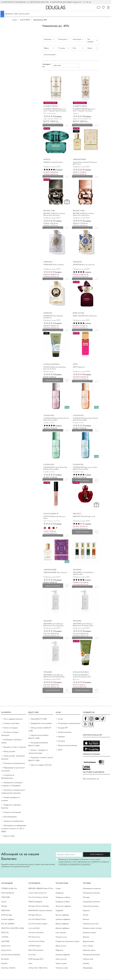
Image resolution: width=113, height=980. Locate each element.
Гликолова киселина (91, 906)
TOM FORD (6, 897)
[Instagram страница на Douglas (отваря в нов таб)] (91, 719)
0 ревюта (58, 116)
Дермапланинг (89, 941)
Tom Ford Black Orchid (37, 919)
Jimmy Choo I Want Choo (38, 968)
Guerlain (4, 963)
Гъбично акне (88, 959)
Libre (30, 963)
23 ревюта (59, 170)
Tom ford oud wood (36, 933)
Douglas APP (63, 728)
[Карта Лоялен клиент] (99, 7)
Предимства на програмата (41, 723)
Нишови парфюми (63, 955)
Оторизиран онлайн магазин (69, 723)
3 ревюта (58, 426)
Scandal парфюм (7, 919)
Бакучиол (86, 910)
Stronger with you (35, 915)
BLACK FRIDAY (25, 20)
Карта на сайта (9, 836)
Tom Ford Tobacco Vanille (38, 897)
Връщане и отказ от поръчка (15, 747)
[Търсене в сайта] (56, 14)
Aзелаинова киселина (91, 893)
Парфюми (59, 910)
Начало (15, 20)
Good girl (32, 955)
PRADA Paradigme (35, 902)
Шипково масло (89, 950)
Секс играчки (61, 933)
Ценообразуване (10, 817)
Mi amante (5, 959)
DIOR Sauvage (7, 915)
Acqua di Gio (6, 950)
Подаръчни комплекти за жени (68, 941)
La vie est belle (34, 928)
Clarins (4, 902)
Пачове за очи (61, 937)
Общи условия (9, 751)
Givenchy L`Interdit (8, 968)
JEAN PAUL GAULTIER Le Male (13, 928)
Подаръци (60, 893)
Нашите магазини (65, 732)
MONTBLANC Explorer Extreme (40, 910)
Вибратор (59, 950)
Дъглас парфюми (62, 915)
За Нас (60, 719)
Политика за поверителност (14, 763)
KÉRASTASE (6, 910)
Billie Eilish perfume (36, 950)
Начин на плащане (10, 728)
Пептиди (86, 897)
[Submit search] (2, 14)
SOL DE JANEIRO (8, 924)
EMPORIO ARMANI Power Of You (41, 888)
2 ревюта (88, 323)
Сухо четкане (88, 946)
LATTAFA (5, 937)
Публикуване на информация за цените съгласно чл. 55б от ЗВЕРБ (14, 829)
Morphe (4, 906)
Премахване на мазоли (92, 888)
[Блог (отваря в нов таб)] (85, 724)
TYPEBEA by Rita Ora (9, 888)
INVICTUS (5, 933)
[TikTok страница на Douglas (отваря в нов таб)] (103, 719)
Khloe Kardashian (8, 893)
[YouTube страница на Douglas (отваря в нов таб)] (97, 719)
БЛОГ (60, 750)
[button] (49, 39)
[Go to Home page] (56, 7)
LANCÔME (5, 941)
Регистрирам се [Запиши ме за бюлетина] (99, 854)
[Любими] (103, 7)
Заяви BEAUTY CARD (39, 719)
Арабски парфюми (63, 919)
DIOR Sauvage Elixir (36, 959)
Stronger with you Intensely (39, 906)
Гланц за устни (61, 959)
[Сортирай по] (66, 65)
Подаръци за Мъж (63, 902)
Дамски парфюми (62, 928)
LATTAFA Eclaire (34, 946)
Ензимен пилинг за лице (92, 928)
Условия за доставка (11, 723)
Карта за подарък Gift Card (41, 765)
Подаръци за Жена (63, 897)
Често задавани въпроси (13, 719)
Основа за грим (62, 968)
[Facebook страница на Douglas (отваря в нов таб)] (85, 719)
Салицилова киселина (91, 902)
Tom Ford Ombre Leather (38, 924)
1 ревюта (58, 221)
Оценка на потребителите (14, 821)
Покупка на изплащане (12, 812)
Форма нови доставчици (67, 745)
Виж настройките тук (91, 779)
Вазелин (86, 937)
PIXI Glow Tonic (34, 937)
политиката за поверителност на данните (75, 864)
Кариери (61, 737)
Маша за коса (61, 946)
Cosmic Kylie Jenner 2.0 (37, 893)
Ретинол (86, 919)
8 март (58, 888)
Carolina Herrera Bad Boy (11, 955)
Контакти (61, 741)
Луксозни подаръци (63, 906)
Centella (86, 963)
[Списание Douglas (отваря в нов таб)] (91, 724)
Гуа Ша (86, 915)
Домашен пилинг (90, 933)
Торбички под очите (91, 924)
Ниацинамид (88, 968)
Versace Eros (6, 946)
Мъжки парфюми (62, 924)
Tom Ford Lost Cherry (36, 941)
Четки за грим (61, 963)
